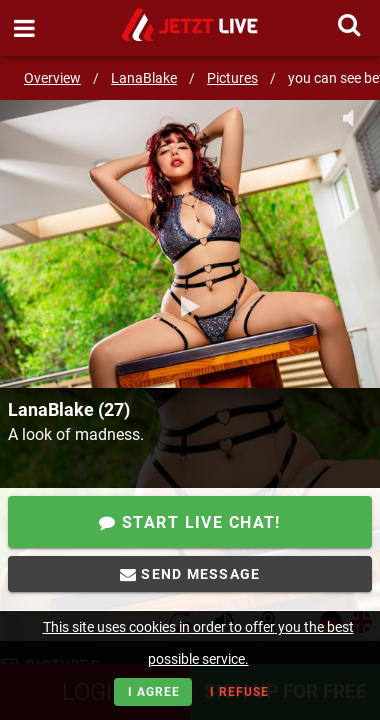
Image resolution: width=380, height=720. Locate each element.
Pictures (232, 78)
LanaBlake (144, 78)
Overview (52, 78)
